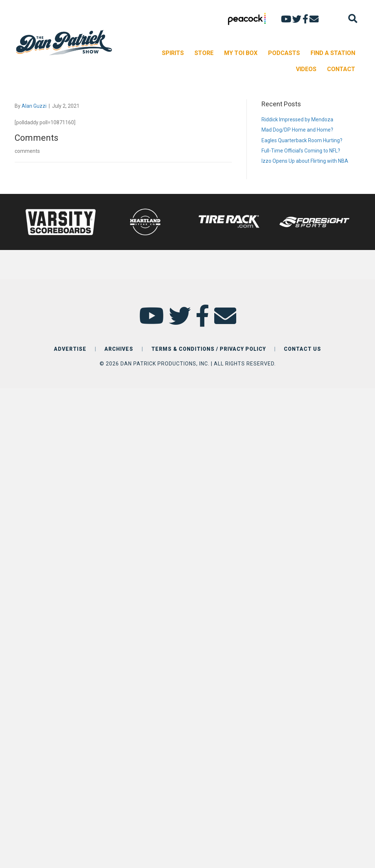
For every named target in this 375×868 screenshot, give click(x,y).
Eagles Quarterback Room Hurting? (302, 140)
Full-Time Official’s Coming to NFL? (301, 151)
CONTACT (341, 69)
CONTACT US (302, 349)
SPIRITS (173, 53)
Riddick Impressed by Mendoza (297, 119)
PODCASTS (284, 53)
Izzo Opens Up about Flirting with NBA (305, 161)
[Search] (353, 19)
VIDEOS (306, 69)
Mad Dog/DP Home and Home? (297, 130)
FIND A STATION (333, 53)
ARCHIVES (119, 349)
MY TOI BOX (241, 53)
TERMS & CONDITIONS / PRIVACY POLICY (209, 349)
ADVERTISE (70, 349)
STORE (204, 53)
